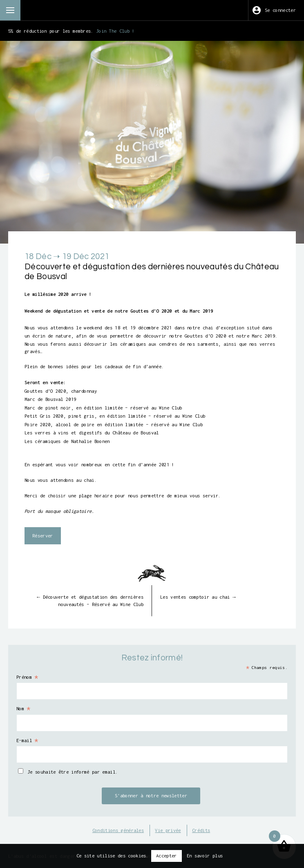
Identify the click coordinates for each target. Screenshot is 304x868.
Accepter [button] (167, 856)
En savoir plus (205, 856)
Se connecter (280, 10)
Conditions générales (118, 830)
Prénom (28, 677)
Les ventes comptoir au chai (198, 597)
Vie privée (168, 830)
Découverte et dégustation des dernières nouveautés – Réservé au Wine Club (90, 601)
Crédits (201, 830)
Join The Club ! (115, 31)
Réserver (43, 536)
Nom (24, 709)
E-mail (28, 740)
